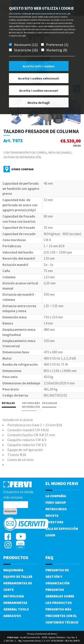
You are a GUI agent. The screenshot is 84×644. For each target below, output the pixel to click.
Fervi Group (56, 502)
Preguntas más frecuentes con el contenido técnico (62, 616)
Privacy (31, 634)
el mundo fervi (62, 483)
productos (16, 557)
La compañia (56, 496)
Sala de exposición (62, 529)
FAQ (49, 557)
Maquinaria (13, 570)
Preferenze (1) (57, 45)
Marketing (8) (57, 50)
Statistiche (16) (26, 50)
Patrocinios (56, 509)
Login (50, 535)
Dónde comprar (23, 169)
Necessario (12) (26, 45)
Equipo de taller (18, 577)
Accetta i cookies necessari (39, 91)
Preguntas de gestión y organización (57, 577)
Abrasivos (12, 616)
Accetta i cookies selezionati (39, 78)
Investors (54, 522)
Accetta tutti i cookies (39, 66)
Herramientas (15, 603)
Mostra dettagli (39, 103)
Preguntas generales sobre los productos (60, 596)
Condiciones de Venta (46, 634)
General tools (16, 609)
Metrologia (14, 596)
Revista (52, 516)
